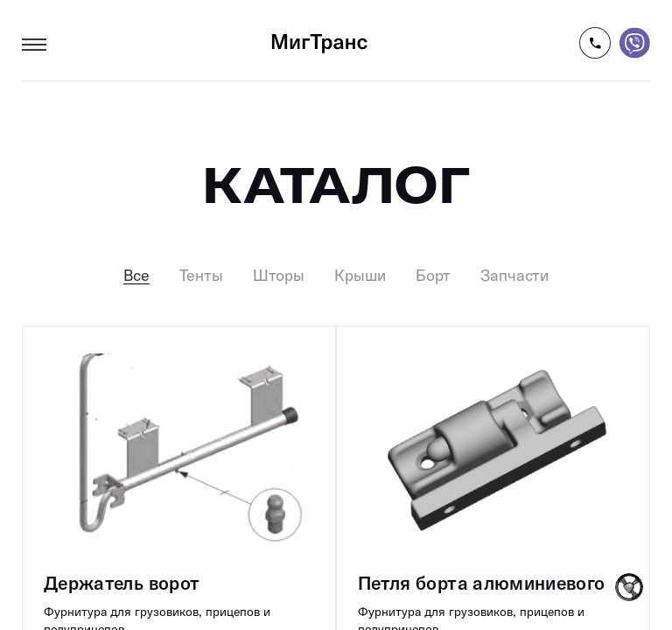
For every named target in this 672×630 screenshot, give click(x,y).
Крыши (360, 276)
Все (136, 276)
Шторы (279, 276)
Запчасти (514, 276)
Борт (433, 276)
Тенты (201, 276)
